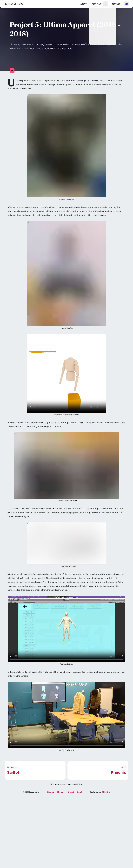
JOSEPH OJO (14, 4)
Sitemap (51, 863)
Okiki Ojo (106, 863)
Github (71, 863)
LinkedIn (61, 863)
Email (80, 863)
